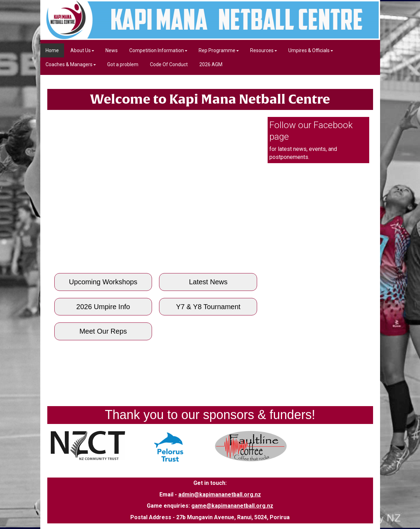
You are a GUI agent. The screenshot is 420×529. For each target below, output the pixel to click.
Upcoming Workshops (103, 282)
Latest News (208, 282)
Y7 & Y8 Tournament (208, 307)
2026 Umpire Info (103, 307)
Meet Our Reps (103, 331)
